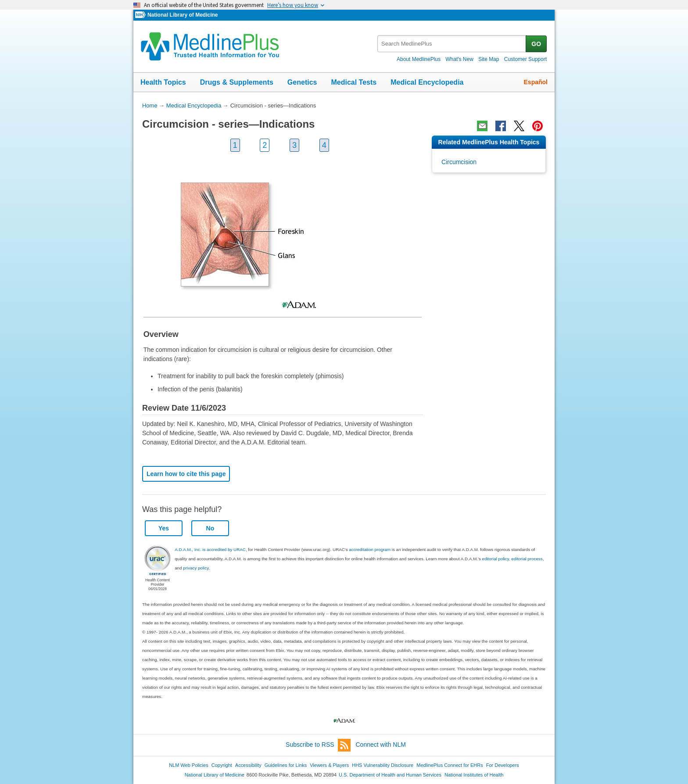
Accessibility (248, 765)
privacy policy (196, 568)
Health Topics (163, 82)
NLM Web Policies (189, 765)
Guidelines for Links (286, 765)
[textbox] (452, 44)
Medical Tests (354, 82)
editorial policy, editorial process (512, 559)
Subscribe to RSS (318, 745)
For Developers (503, 765)
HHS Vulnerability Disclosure (383, 765)
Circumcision (459, 162)
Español (536, 82)
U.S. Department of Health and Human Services (390, 775)
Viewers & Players (329, 765)
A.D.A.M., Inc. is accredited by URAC (210, 550)
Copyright (222, 765)
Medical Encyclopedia (427, 82)
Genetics (302, 82)
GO (536, 44)
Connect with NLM (381, 745)
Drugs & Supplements (237, 82)
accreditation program (370, 550)
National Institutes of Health (474, 775)
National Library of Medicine (183, 15)
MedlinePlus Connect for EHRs (450, 765)
